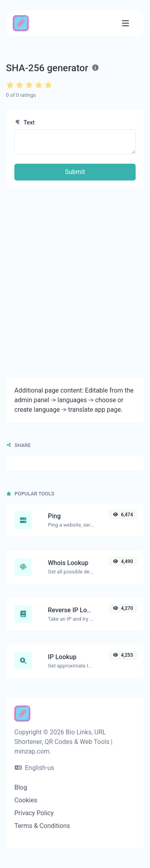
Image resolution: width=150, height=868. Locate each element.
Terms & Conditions (42, 826)
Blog (21, 787)
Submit (75, 172)
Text (25, 123)
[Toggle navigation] (125, 23)
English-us (35, 768)
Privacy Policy (34, 813)
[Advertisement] (75, 283)
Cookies (26, 800)
